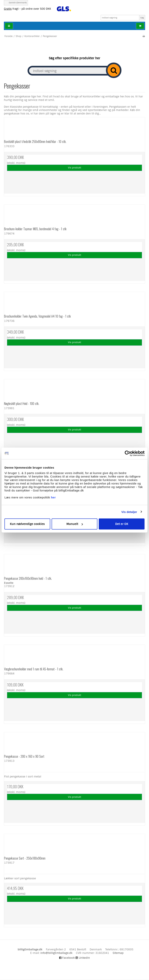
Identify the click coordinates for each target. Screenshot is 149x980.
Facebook (67, 958)
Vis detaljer (129, 512)
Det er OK (122, 524)
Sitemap (118, 953)
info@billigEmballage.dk (56, 953)
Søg (142, 18)
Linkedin (83, 958)
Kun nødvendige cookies (27, 524)
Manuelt (75, 524)
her (53, 497)
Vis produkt (74, 168)
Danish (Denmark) (16, 3)
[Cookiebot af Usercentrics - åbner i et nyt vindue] (128, 453)
